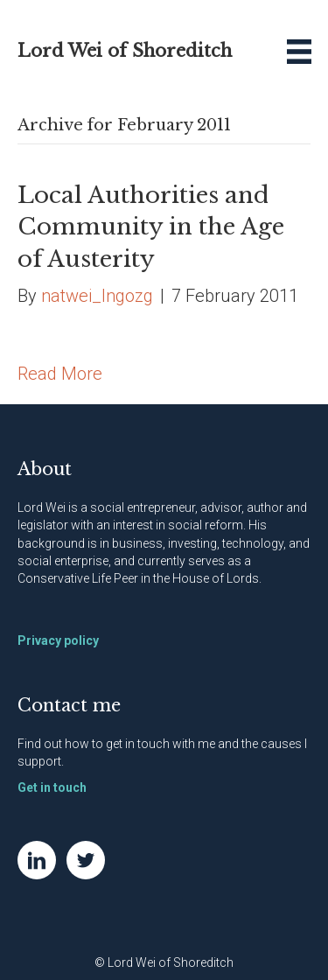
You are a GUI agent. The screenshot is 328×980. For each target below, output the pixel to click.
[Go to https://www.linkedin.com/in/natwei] (37, 860)
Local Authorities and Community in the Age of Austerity (151, 227)
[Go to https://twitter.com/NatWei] (86, 860)
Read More (60, 374)
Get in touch (52, 787)
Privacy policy (58, 640)
